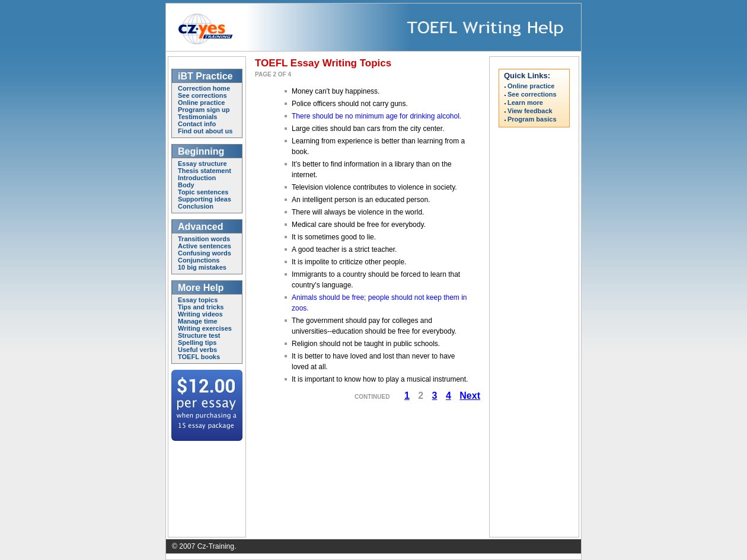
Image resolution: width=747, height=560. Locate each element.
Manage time (198, 321)
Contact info (197, 124)
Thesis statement (205, 171)
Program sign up (204, 110)
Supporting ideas (205, 199)
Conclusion (196, 206)
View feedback (530, 111)
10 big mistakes (202, 267)
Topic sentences (203, 192)
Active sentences (205, 246)
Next (470, 396)
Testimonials (197, 117)
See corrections (202, 95)
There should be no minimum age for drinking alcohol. (376, 116)
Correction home (204, 88)
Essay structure (202, 164)
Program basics (532, 119)
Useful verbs (197, 350)
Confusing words (205, 253)
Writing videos (200, 314)
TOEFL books (199, 357)
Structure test (199, 335)
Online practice (201, 103)
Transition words (204, 239)
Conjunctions (199, 260)
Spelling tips (197, 343)
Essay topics (198, 300)
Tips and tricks (201, 307)
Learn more (525, 103)
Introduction (197, 178)
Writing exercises (205, 328)
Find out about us (205, 131)
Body (186, 185)
